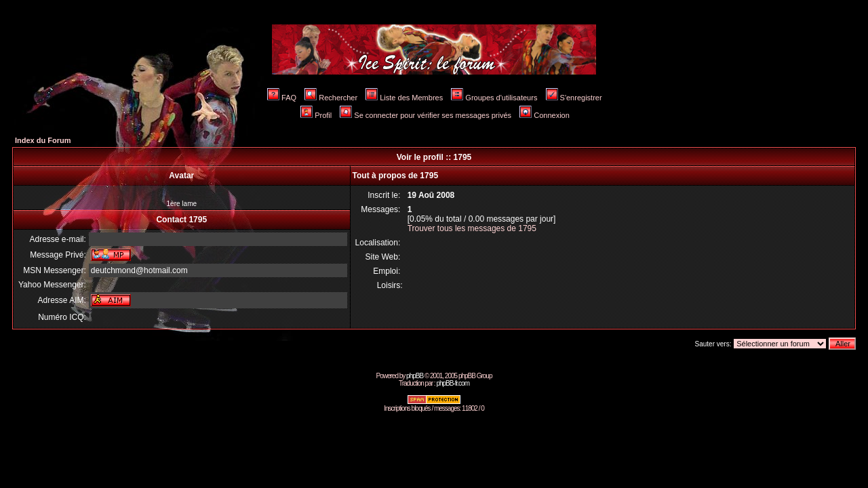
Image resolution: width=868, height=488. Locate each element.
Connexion (545, 115)
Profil (316, 115)
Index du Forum (43, 140)
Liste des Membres (404, 98)
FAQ (282, 98)
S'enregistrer (574, 98)
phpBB (415, 376)
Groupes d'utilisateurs (494, 98)
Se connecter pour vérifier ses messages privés (426, 115)
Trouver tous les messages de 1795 (472, 228)
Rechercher (331, 98)
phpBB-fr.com (453, 383)
